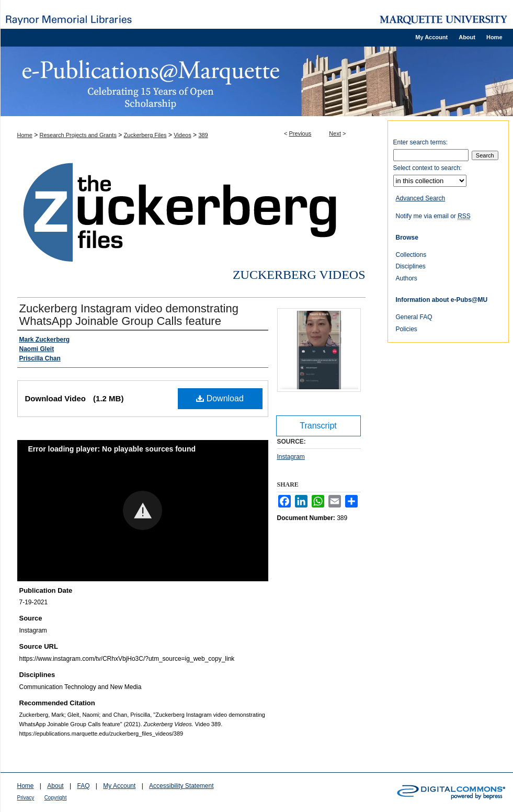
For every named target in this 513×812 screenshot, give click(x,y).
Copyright (56, 798)
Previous (300, 133)
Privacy (26, 798)
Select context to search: (427, 168)
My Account (119, 786)
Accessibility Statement (181, 786)
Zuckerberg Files (145, 135)
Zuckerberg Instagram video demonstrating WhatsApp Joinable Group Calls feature (129, 315)
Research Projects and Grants (78, 135)
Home (25, 135)
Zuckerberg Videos (299, 275)
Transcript (318, 426)
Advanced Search (421, 198)
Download (220, 398)
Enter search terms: (421, 142)
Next (335, 133)
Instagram (291, 457)
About (55, 786)
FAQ (83, 786)
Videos (182, 135)
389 (203, 135)
